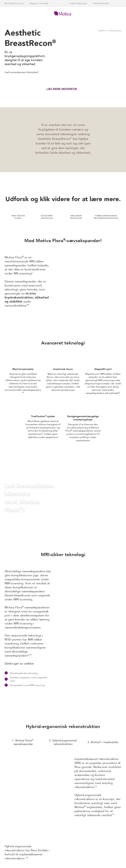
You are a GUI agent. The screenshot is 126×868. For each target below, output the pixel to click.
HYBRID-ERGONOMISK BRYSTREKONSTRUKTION (106, 217)
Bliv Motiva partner (14, 3)
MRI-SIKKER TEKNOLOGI (76, 217)
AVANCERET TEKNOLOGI (47, 217)
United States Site (78, 3)
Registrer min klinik (39, 3)
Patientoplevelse (101, 3)
